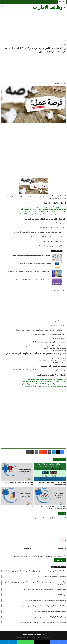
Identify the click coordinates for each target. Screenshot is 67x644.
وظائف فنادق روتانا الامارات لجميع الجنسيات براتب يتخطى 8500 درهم (46, 207)
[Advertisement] (33, 25)
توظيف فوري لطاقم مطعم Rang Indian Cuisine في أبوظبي (35, 263)
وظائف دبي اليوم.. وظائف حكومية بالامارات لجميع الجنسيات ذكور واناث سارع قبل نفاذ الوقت (39, 384)
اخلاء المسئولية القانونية (23, 637)
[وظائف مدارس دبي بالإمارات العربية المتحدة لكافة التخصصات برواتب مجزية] (50, 472)
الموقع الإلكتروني (28, 548)
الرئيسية (63, 41)
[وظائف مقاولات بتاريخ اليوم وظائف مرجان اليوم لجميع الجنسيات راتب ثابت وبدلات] (57, 274)
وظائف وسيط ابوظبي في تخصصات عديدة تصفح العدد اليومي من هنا (33, 280)
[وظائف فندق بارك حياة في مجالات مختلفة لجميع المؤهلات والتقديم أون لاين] (57, 257)
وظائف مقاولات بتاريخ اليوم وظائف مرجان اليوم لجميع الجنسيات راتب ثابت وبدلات (30, 271)
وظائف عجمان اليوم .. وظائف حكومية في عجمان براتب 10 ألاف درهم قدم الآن (43, 209)
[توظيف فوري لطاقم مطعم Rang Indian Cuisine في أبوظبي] (57, 266)
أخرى (59, 41)
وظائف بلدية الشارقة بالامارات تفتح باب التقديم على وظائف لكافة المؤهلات (44, 211)
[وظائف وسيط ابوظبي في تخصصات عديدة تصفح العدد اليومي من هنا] (57, 282)
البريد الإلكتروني (61, 548)
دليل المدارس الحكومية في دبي (25, 507)
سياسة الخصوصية (46, 637)
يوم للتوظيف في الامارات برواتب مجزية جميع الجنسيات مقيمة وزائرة (46, 379)
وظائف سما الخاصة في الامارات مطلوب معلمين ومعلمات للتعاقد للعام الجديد (44, 381)
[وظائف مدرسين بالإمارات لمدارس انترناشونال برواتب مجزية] (17, 472)
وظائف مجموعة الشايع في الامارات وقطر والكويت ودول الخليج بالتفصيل (45, 386)
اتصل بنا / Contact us (35, 637)
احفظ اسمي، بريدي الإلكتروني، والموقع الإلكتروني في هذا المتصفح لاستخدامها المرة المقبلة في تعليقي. (39, 556)
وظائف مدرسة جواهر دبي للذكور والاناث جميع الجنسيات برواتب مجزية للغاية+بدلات (42, 214)
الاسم (64, 541)
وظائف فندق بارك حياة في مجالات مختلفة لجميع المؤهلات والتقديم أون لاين (31, 255)
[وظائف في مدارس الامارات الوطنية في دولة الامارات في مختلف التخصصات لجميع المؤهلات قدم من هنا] (50, 496)
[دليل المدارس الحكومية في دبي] (17, 496)
